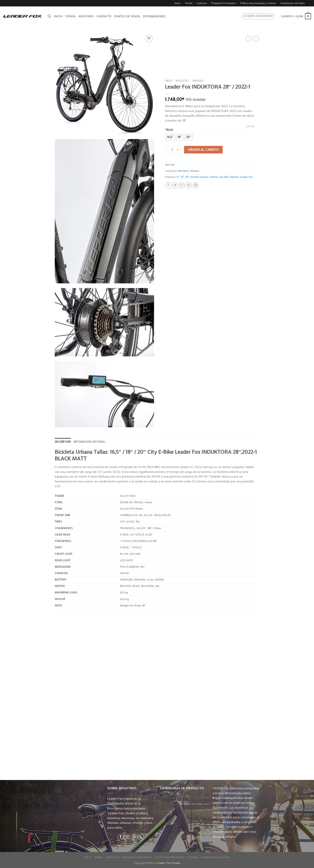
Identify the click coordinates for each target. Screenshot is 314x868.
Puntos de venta (127, 16)
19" (183, 177)
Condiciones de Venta (292, 3)
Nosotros (86, 16)
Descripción (63, 442)
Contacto (202, 3)
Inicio (178, 3)
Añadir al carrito (203, 150)
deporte (234, 177)
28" (187, 177)
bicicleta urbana (199, 177)
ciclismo (214, 177)
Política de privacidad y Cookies (258, 3)
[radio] (170, 137)
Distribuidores (154, 16)
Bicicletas (182, 81)
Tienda (189, 3)
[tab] (63, 442)
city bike (224, 177)
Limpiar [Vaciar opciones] (250, 126)
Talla (169, 130)
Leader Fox (246, 177)
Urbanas (198, 81)
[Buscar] (49, 16)
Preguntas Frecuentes (224, 3)
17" (178, 177)
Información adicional (89, 442)
